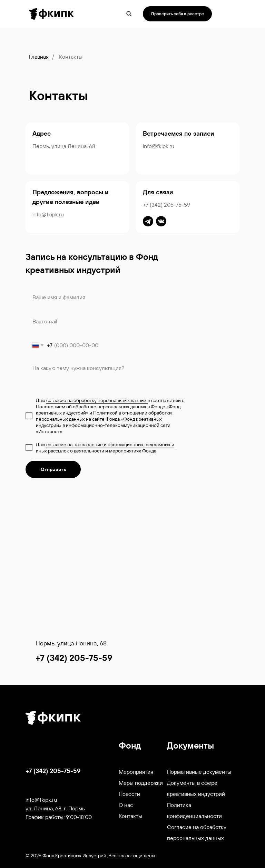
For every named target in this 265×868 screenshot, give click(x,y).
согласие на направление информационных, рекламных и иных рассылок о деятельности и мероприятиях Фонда (105, 448)
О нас (126, 805)
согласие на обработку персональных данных (97, 400)
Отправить (53, 469)
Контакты (130, 816)
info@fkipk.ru (159, 146)
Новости (129, 794)
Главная (39, 57)
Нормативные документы (199, 772)
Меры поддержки (141, 783)
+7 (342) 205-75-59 (166, 205)
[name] (105, 297)
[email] (105, 321)
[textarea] (105, 376)
